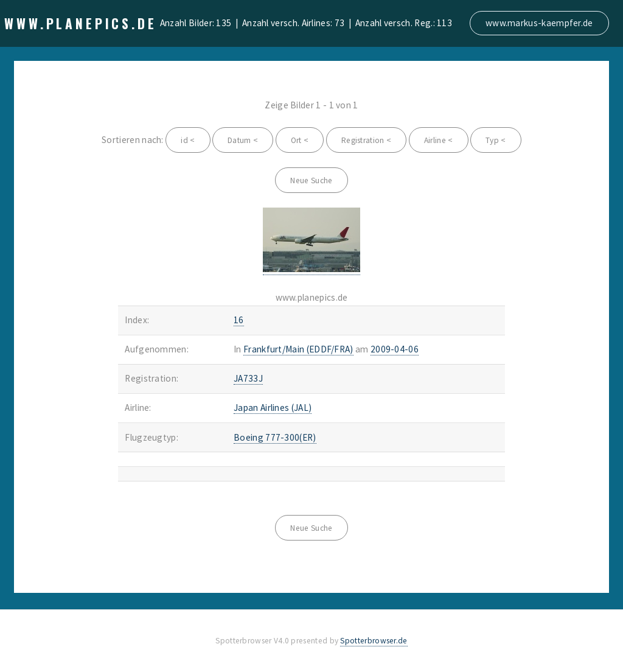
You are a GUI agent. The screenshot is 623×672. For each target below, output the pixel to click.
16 (239, 320)
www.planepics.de (80, 23)
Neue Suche (311, 180)
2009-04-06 (395, 349)
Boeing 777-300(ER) (275, 437)
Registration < (366, 140)
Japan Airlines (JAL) (273, 408)
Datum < (243, 140)
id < (188, 140)
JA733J (248, 378)
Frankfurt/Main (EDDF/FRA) (298, 349)
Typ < (496, 140)
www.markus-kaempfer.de (539, 23)
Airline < (439, 140)
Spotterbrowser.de (374, 641)
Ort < (300, 140)
